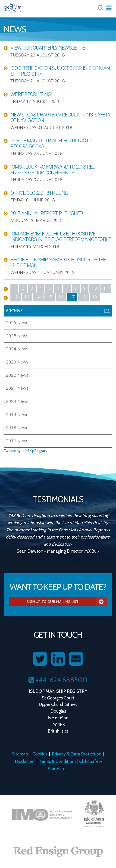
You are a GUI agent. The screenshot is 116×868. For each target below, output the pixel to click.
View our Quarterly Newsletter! (49, 48)
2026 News (17, 323)
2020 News (17, 401)
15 (50, 297)
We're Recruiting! (31, 94)
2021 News (17, 388)
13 (27, 297)
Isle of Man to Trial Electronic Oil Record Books (52, 143)
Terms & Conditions (58, 761)
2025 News (17, 336)
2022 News (17, 375)
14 (38, 297)
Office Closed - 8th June (39, 193)
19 (95, 297)
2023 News (17, 362)
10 (94, 288)
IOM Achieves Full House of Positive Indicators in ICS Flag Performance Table (61, 237)
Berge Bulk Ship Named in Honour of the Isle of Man (58, 262)
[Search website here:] (100, 8)
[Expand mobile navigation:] (109, 8)
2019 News (17, 415)
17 (72, 297)
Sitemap (20, 754)
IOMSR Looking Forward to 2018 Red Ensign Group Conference (53, 170)
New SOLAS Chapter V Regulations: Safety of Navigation (61, 118)
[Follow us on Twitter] (40, 659)
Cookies (40, 754)
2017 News (17, 441)
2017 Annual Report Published (47, 213)
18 (83, 297)
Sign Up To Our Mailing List (67, 602)
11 (106, 288)
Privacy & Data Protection (77, 754)
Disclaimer (25, 761)
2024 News (17, 349)
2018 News (17, 428)
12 (16, 297)
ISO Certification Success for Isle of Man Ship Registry (60, 71)
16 (61, 297)
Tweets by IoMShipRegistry (25, 451)
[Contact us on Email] (76, 659)
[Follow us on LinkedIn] (58, 659)
